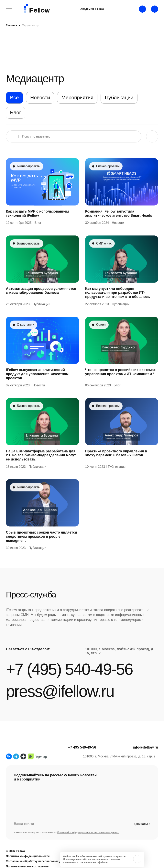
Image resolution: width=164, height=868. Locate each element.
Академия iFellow (92, 9)
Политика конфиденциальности (28, 865)
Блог (16, 113)
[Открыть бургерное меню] (9, 9)
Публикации (119, 98)
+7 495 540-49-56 (82, 757)
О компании (26, 334)
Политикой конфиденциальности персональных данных (88, 842)
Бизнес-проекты (29, 175)
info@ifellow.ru (145, 757)
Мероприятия (77, 98)
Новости (40, 98)
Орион (101, 334)
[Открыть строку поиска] (155, 9)
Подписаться (141, 833)
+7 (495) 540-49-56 (69, 669)
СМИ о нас (104, 253)
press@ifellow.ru (60, 691)
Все (14, 98)
